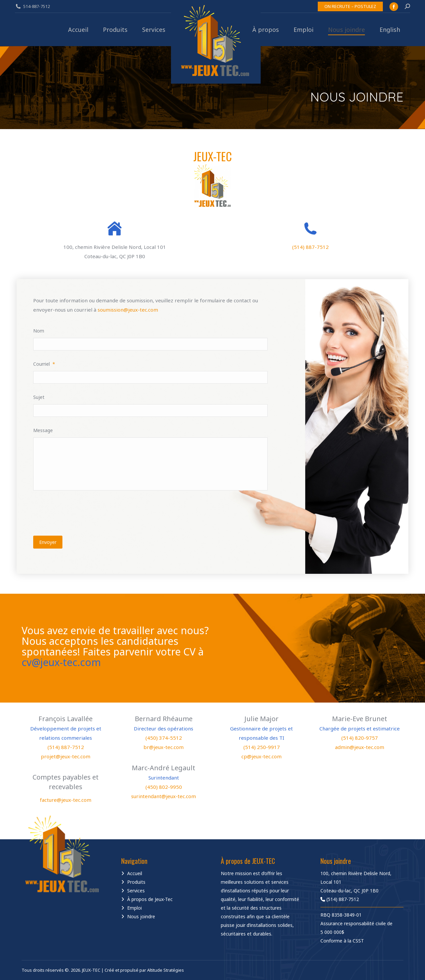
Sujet (39, 397)
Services (136, 891)
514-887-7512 (37, 6)
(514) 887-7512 (310, 247)
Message (43, 430)
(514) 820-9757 (360, 738)
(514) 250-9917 (262, 747)
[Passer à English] (390, 30)
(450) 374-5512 (164, 738)
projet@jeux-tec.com (66, 756)
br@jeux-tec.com (164, 747)
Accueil (135, 873)
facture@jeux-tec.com (66, 800)
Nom (39, 331)
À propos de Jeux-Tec (150, 899)
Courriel (44, 364)
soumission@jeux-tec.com (128, 310)
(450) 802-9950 (164, 787)
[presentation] (84, 512)
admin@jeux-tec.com (360, 747)
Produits (136, 882)
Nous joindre (141, 916)
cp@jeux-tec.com (261, 756)
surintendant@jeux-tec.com (164, 796)
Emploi (134, 908)
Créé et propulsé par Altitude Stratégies (144, 970)
